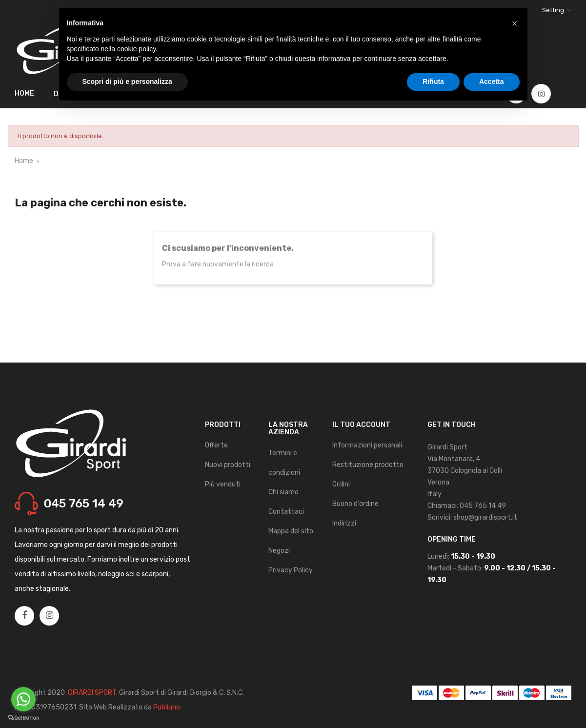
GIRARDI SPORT (92, 693)
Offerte (216, 445)
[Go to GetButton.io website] (23, 718)
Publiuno (167, 707)
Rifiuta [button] (433, 81)
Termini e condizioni (284, 463)
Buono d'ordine (355, 504)
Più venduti (223, 484)
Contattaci (286, 512)
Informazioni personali (367, 445)
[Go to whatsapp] (23, 699)
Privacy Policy (291, 570)
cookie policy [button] (136, 49)
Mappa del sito (291, 531)
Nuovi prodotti (228, 465)
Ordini (341, 484)
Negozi (279, 551)
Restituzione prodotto (368, 465)
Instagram (542, 94)
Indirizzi (344, 523)
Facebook (24, 616)
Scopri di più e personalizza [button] (127, 81)
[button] (515, 23)
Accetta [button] (492, 81)
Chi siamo (283, 492)
